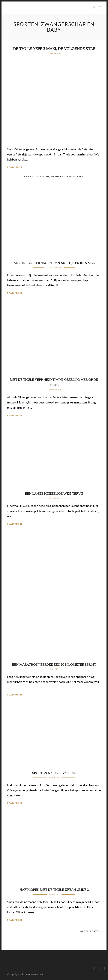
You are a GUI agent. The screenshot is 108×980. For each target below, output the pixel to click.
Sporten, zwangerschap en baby (61, 177)
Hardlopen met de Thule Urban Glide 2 (54, 890)
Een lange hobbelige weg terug (54, 494)
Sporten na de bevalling (54, 773)
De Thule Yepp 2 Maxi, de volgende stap (54, 49)
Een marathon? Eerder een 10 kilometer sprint (54, 665)
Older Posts (90, 931)
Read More (15, 167)
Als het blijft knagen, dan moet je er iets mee (54, 263)
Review (29, 177)
